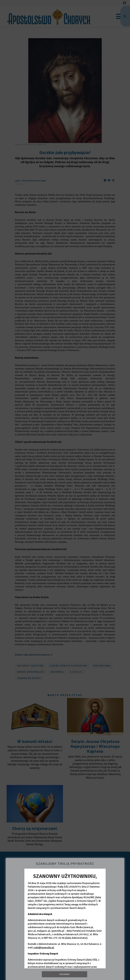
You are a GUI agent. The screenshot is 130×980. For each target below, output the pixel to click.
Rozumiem (65, 974)
